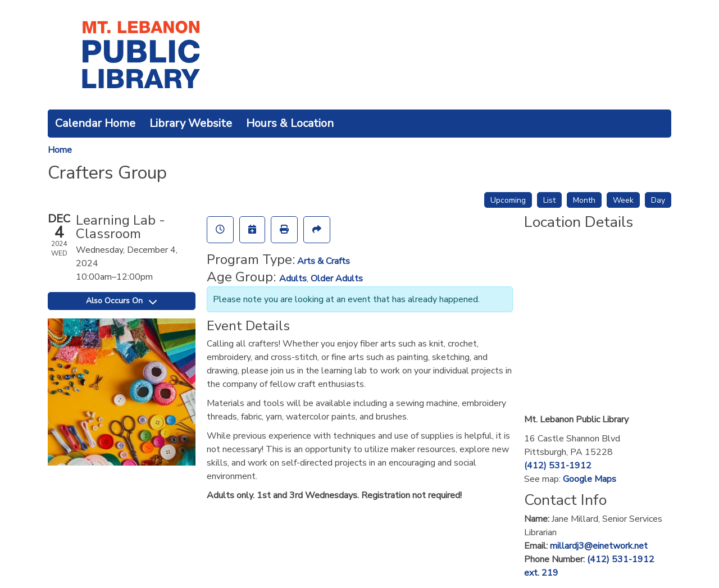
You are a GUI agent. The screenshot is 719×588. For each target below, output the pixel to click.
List (549, 200)
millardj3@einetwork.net (599, 546)
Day (658, 200)
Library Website (191, 123)
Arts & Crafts (324, 261)
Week (623, 200)
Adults (293, 279)
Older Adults (337, 279)
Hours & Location (290, 123)
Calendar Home (95, 123)
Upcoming (508, 200)
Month (584, 200)
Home (60, 150)
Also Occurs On (121, 301)
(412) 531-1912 (558, 466)
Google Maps (590, 479)
